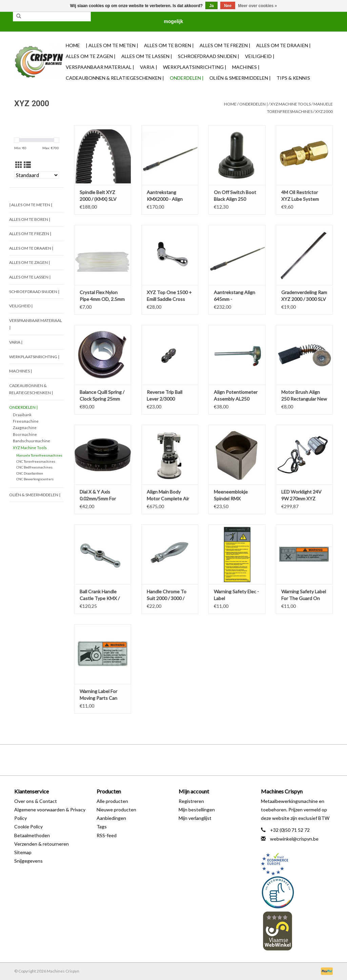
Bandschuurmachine (32, 441)
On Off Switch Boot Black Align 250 (235, 196)
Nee (228, 6)
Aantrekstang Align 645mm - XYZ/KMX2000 (234, 296)
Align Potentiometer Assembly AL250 (236, 395)
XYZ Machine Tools (291, 104)
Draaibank (22, 415)
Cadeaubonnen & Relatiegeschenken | (115, 78)
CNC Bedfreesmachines (34, 467)
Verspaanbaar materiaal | (100, 67)
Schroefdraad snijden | (209, 56)
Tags (102, 827)
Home (73, 45)
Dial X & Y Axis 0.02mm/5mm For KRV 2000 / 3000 (98, 495)
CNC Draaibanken (30, 473)
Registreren (191, 801)
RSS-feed (107, 835)
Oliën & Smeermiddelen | (240, 78)
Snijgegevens (28, 861)
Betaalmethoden (32, 835)
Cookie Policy (28, 827)
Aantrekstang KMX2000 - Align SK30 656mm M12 (166, 196)
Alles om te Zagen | (91, 56)
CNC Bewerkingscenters (35, 479)
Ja (211, 6)
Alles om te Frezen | (225, 45)
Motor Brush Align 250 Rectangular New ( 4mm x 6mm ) (304, 396)
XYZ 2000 (324, 111)
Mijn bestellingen (197, 810)
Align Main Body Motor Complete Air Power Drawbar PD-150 (168, 495)
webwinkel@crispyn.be (294, 839)
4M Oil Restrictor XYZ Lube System (300, 196)
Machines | (246, 67)
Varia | (149, 67)
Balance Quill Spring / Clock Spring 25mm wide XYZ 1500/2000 (102, 396)
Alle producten (112, 801)
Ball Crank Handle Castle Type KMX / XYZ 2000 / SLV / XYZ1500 (100, 595)
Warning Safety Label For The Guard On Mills (304, 595)
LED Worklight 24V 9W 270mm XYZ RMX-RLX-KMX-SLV (302, 495)
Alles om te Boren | (169, 45)
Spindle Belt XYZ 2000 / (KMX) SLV (98, 196)
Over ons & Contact (36, 801)
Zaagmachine (25, 428)
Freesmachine (26, 421)
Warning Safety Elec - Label (236, 595)
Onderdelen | (187, 78)
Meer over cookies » (258, 6)
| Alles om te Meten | (112, 45)
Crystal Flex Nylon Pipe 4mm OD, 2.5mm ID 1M (102, 296)
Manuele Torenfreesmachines (39, 455)
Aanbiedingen (111, 818)
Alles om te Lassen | (147, 56)
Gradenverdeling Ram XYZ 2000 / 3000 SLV (304, 296)
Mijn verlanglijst (195, 818)
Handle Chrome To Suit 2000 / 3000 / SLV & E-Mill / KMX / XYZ (168, 595)
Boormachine (25, 434)
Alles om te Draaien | (283, 45)
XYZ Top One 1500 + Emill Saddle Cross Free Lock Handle (169, 296)
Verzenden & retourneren (42, 844)
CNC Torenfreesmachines (36, 461)
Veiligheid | (260, 56)
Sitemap (23, 852)
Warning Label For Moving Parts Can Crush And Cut (98, 695)
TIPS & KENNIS (293, 78)
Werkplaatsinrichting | (195, 67)
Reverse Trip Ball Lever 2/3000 (165, 395)
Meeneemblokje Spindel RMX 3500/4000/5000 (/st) (237, 495)
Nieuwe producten (116, 810)
